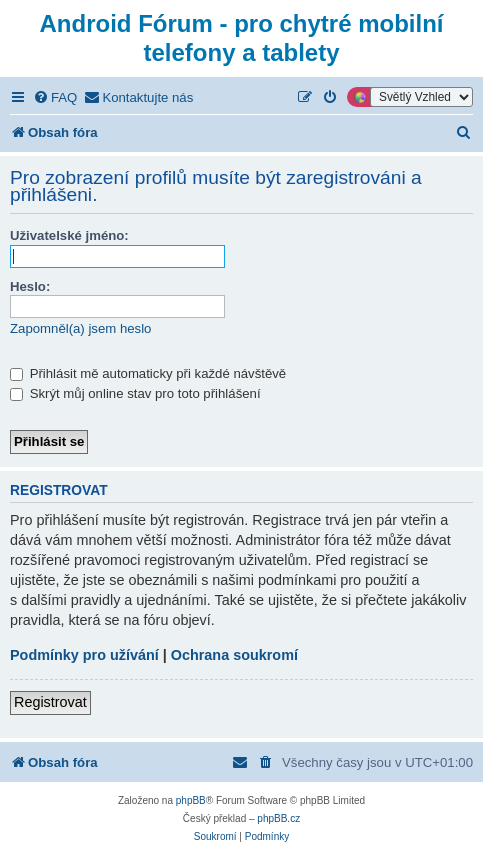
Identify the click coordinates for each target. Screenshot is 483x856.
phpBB (191, 800)
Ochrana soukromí (234, 655)
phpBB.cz (278, 818)
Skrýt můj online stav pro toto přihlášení (135, 393)
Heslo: (30, 286)
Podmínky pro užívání (84, 655)
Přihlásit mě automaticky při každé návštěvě (148, 373)
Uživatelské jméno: (69, 235)
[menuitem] (55, 97)
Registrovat (50, 702)
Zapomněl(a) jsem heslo (80, 328)
